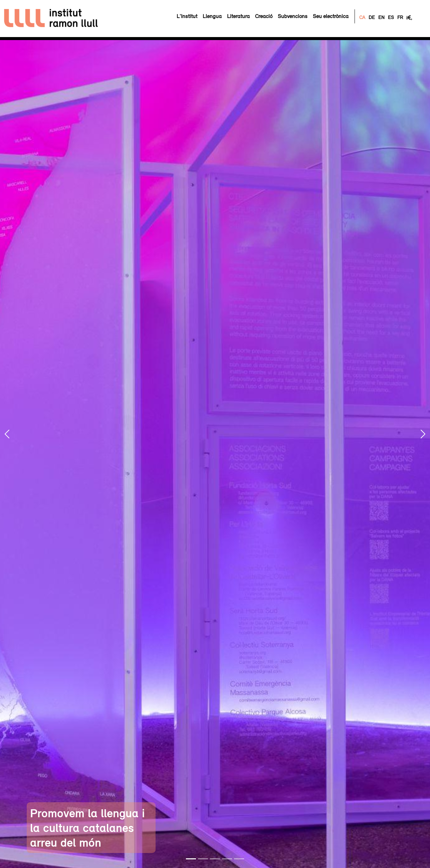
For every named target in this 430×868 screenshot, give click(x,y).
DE (372, 17)
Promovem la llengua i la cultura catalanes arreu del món (87, 828)
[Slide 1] (191, 859)
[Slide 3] (215, 859)
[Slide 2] (203, 859)
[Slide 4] (227, 859)
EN (381, 17)
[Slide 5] (239, 859)
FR (400, 17)
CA (362, 17)
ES (391, 17)
